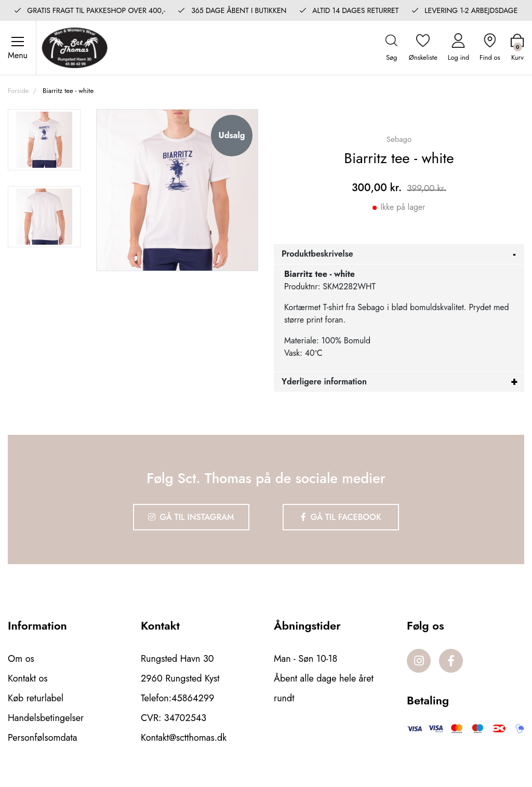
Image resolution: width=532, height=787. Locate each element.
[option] (44, 140)
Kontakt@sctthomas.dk (184, 738)
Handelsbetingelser (46, 718)
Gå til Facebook (341, 517)
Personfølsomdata (42, 738)
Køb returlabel (36, 698)
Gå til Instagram (191, 517)
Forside (18, 91)
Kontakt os (28, 678)
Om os (21, 659)
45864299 (193, 698)
